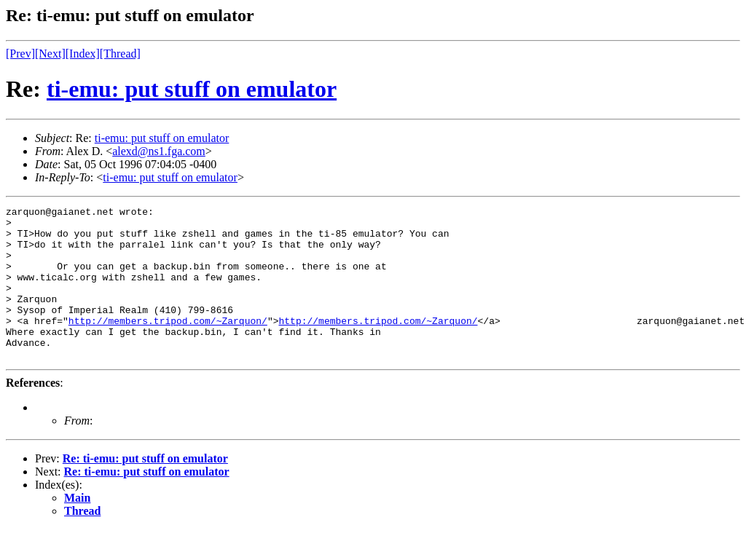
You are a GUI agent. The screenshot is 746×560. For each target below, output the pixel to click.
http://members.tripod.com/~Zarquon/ (168, 344)
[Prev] (20, 54)
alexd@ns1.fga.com (159, 151)
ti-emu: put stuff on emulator (192, 89)
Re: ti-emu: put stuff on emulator (145, 489)
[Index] (83, 54)
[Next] (50, 54)
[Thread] (120, 54)
